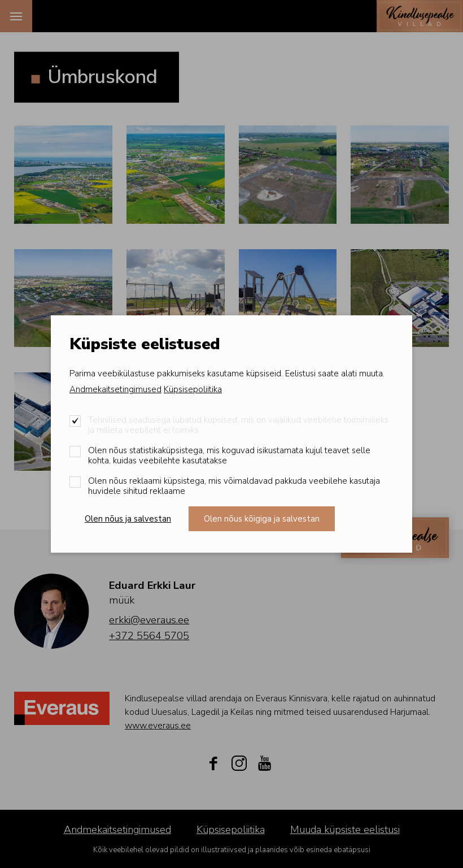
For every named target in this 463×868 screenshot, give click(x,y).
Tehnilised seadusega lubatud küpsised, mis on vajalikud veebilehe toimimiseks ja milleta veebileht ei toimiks (238, 425)
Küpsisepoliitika (193, 389)
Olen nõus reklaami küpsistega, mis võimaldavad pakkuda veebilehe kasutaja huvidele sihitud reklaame (234, 486)
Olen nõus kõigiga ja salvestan (262, 519)
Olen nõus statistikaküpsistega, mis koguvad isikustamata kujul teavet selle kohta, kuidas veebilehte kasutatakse (229, 455)
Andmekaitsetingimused (115, 389)
